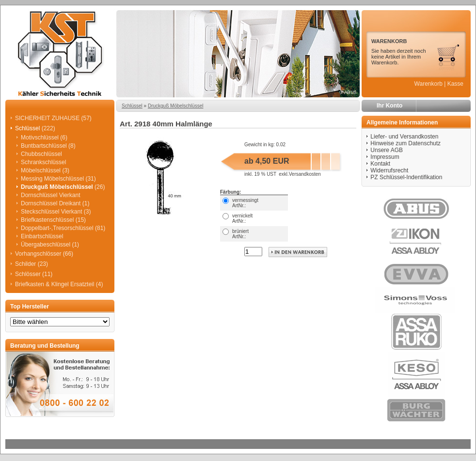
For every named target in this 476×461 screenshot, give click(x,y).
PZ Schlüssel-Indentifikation (406, 177)
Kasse (455, 84)
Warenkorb (428, 84)
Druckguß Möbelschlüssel (176, 106)
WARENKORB (389, 41)
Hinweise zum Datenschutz (405, 143)
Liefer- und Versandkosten (404, 137)
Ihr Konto (389, 106)
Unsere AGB (387, 150)
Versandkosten (305, 174)
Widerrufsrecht (389, 170)
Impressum (385, 157)
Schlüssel (132, 106)
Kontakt (380, 164)
